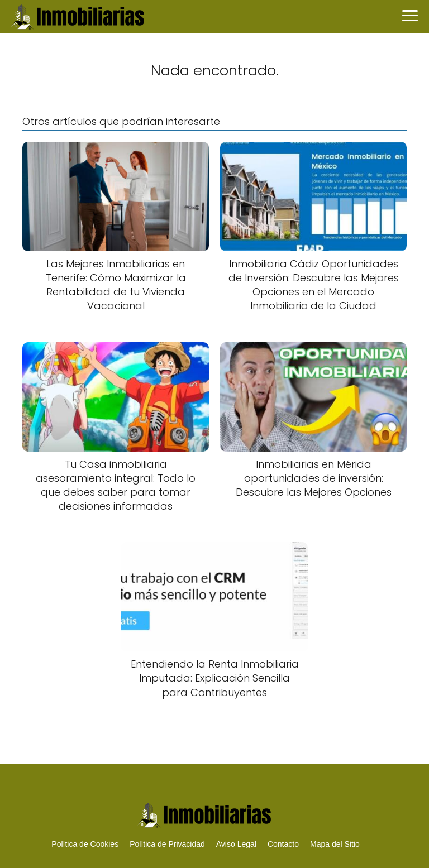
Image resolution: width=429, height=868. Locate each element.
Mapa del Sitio (335, 844)
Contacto (283, 844)
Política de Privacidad (167, 844)
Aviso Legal (236, 844)
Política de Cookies (85, 844)
